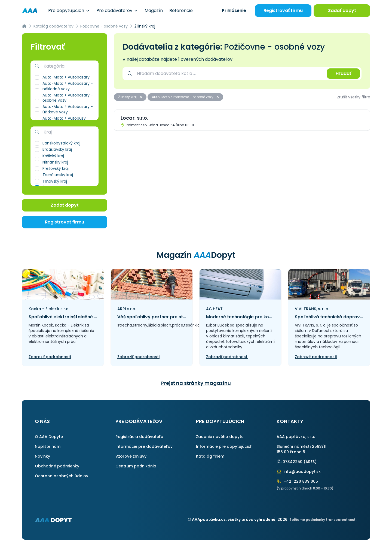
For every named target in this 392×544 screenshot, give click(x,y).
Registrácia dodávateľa (139, 437)
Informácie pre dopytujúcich (224, 446)
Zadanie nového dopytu (220, 437)
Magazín (154, 10)
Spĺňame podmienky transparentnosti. (323, 520)
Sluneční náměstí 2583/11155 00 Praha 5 (301, 449)
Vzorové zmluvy (131, 456)
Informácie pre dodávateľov (144, 446)
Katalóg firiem (210, 456)
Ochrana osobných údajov (62, 476)
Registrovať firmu (283, 10)
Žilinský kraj (130, 97)
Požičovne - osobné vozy (104, 26)
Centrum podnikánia (136, 466)
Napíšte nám (48, 446)
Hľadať (343, 73)
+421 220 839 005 (297, 481)
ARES (310, 462)
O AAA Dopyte (49, 437)
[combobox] (229, 74)
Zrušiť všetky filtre (354, 97)
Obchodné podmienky (57, 466)
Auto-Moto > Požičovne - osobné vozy (185, 97)
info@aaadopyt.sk (299, 472)
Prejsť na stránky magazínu (196, 383)
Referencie (181, 10)
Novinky (42, 456)
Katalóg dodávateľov (53, 26)
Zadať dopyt (342, 10)
